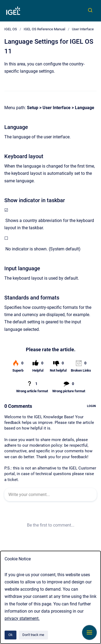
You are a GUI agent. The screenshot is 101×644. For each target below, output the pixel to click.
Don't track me (33, 635)
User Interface (83, 29)
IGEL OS (11, 29)
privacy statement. (22, 618)
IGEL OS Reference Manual (44, 29)
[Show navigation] (89, 632)
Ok (11, 635)
